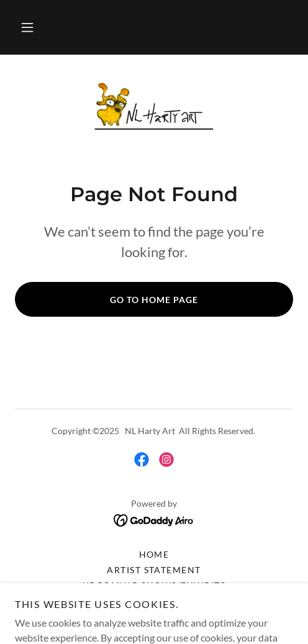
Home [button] (154, 554)
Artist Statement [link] (154, 570)
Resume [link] (154, 601)
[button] (27, 27)
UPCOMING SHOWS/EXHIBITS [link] (154, 585)
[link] (154, 109)
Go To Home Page (154, 300)
